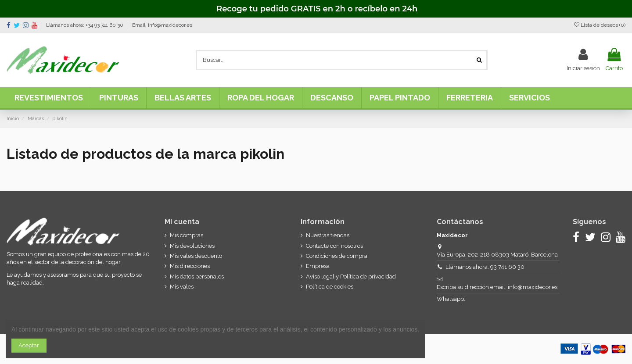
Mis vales (182, 287)
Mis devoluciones (192, 246)
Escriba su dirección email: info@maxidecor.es (497, 287)
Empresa (318, 266)
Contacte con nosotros (334, 246)
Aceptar (29, 345)
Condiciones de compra (337, 256)
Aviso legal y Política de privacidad (351, 277)
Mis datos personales (197, 277)
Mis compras (187, 235)
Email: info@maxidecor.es (162, 25)
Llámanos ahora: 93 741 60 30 (485, 267)
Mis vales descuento (196, 256)
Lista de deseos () (600, 25)
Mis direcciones (190, 266)
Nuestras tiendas (328, 235)
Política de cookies (330, 287)
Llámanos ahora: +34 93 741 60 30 (85, 25)
